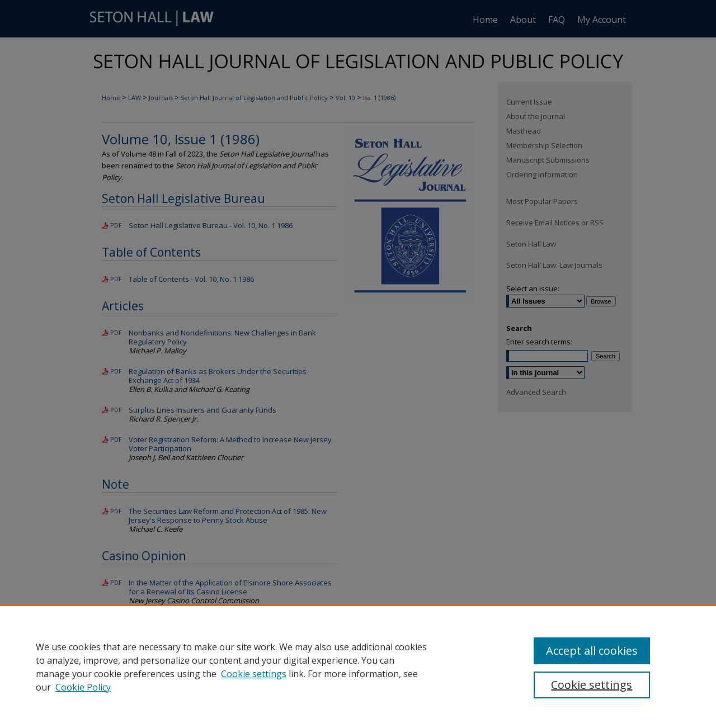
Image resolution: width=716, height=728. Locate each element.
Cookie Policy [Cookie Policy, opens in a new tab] (83, 687)
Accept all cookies (592, 651)
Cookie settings (254, 674)
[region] (358, 666)
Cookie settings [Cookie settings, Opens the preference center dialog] (592, 685)
